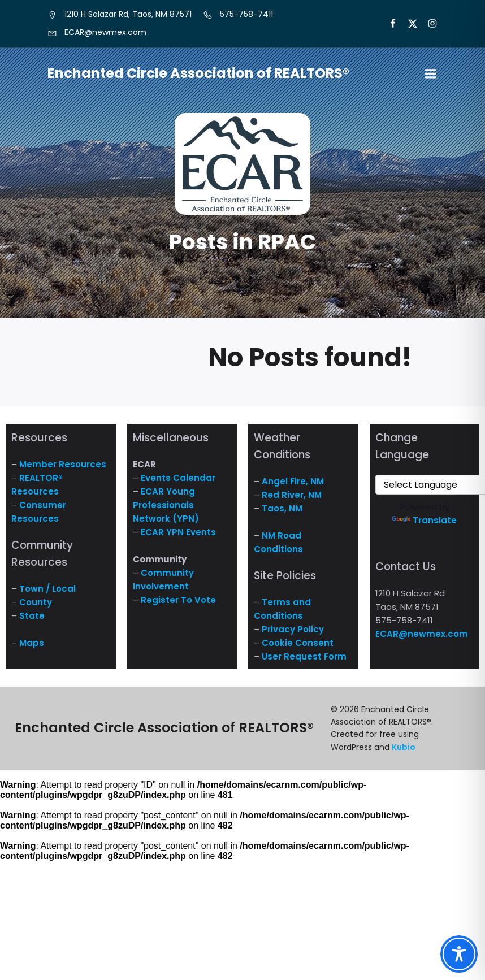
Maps (32, 643)
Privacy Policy (293, 629)
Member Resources (63, 464)
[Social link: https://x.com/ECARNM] (408, 24)
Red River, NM (292, 495)
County (36, 602)
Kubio (404, 747)
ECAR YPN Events (178, 532)
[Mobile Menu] (431, 74)
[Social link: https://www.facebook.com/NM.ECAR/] (388, 24)
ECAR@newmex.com (422, 634)
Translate (424, 520)
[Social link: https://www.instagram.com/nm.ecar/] (428, 24)
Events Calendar (178, 478)
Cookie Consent (298, 643)
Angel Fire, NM (293, 481)
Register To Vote (178, 600)
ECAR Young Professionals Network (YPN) (166, 505)
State (32, 616)
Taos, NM (282, 508)
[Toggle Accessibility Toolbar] (459, 954)
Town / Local (47, 589)
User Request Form (304, 656)
